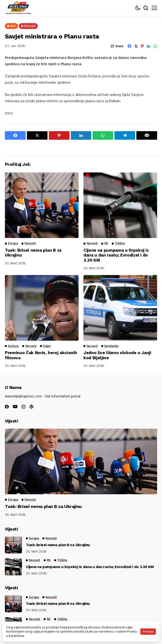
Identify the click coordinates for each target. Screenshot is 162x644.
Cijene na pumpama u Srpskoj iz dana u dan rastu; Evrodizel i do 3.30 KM (116, 255)
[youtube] (15, 407)
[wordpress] (31, 407)
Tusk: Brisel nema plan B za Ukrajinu (43, 506)
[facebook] (7, 407)
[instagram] (23, 407)
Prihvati (148, 632)
